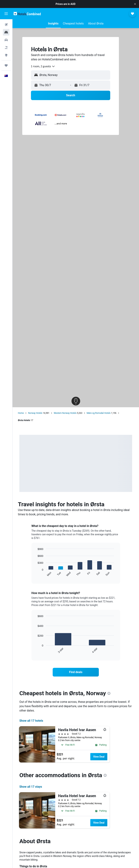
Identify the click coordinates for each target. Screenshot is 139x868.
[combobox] (43, 66)
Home (21, 413)
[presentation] (109, 693)
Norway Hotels (35, 413)
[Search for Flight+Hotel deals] (6, 48)
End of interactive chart (36, 574)
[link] (76, 672)
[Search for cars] (6, 40)
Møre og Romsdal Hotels (99, 413)
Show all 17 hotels (31, 721)
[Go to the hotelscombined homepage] (27, 14)
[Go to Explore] (6, 55)
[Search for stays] (6, 32)
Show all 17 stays (31, 787)
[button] (135, 4)
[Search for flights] (6, 25)
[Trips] (6, 65)
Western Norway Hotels (65, 413)
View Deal (99, 757)
